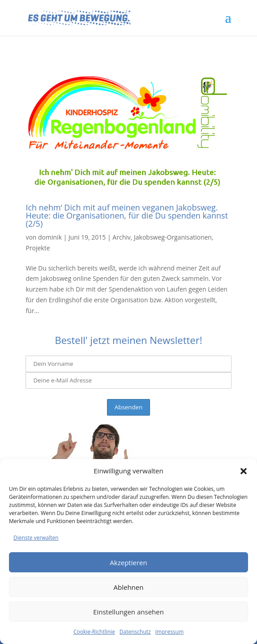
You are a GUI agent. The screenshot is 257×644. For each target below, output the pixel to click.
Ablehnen (129, 587)
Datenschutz (135, 632)
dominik (50, 237)
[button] (244, 471)
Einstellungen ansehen (128, 612)
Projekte (38, 248)
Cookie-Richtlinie (94, 632)
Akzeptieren (128, 562)
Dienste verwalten (36, 538)
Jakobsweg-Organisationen (173, 237)
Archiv (121, 237)
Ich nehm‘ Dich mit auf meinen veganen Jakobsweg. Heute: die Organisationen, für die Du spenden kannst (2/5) (127, 215)
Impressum (169, 632)
